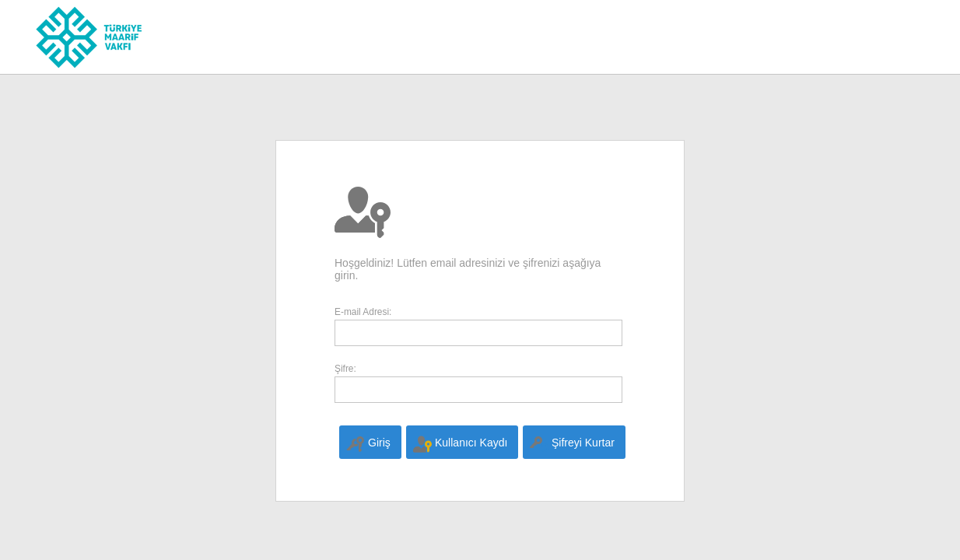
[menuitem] (370, 442)
